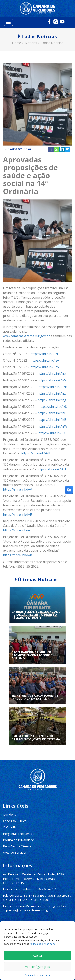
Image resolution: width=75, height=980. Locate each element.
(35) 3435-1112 (14, 899)
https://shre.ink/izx (52, 393)
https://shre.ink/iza (52, 373)
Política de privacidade (43, 944)
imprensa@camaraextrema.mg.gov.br (29, 910)
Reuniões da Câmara (17, 846)
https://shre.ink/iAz (17, 530)
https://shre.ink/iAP (53, 433)
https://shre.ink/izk (53, 387)
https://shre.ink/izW (52, 426)
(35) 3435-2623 (58, 895)
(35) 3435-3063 (39, 899)
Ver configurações (37, 967)
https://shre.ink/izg (52, 400)
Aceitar (38, 955)
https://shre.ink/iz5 (45, 367)
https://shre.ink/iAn (17, 555)
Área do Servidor (15, 852)
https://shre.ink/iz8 (53, 406)
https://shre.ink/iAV (17, 489)
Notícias (31, 42)
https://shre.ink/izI (51, 413)
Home (16, 42)
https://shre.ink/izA (45, 360)
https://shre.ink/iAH (51, 469)
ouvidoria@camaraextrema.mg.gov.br (39, 906)
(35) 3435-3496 (34, 895)
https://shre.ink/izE (45, 354)
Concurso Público (15, 821)
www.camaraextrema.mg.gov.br (26, 336)
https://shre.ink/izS (52, 380)
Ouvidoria (10, 814)
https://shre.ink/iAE (17, 514)
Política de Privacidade (18, 840)
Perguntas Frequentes (19, 833)
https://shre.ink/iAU (35, 453)
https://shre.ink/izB (52, 419)
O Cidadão (10, 827)
